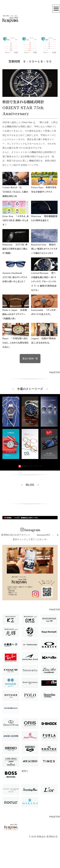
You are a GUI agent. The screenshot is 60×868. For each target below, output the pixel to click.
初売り (25, 798)
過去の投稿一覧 (30, 385)
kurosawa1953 (44, 562)
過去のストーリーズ (30, 493)
